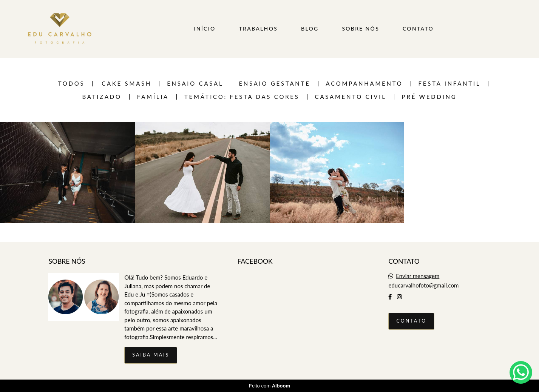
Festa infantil (450, 84)
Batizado (102, 97)
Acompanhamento (364, 84)
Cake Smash (127, 84)
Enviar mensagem (418, 276)
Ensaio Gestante (274, 84)
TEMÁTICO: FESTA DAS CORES (242, 97)
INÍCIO (205, 28)
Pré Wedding (429, 97)
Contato (411, 321)
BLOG (310, 28)
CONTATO (418, 28)
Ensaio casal (195, 84)
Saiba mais (151, 355)
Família (153, 97)
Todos (72, 84)
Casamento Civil (351, 97)
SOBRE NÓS (361, 28)
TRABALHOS (258, 28)
